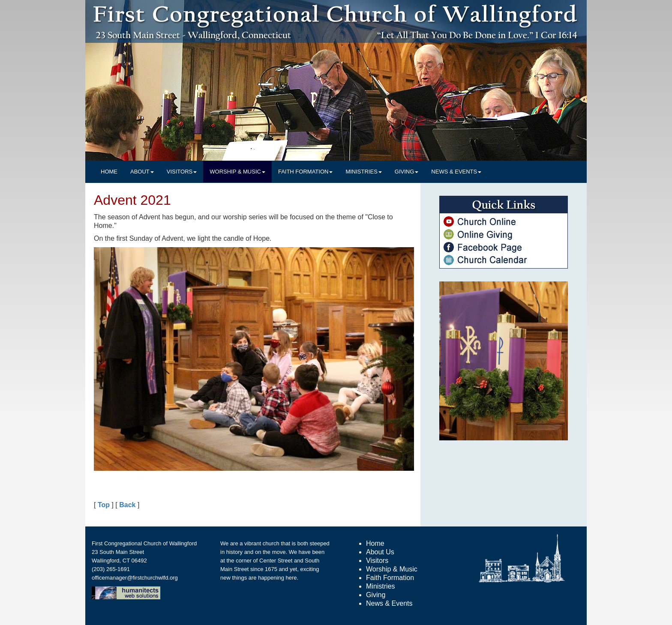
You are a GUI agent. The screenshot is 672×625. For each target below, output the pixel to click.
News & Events (389, 603)
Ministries (381, 586)
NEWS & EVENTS (456, 172)
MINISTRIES (363, 172)
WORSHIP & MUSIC (237, 172)
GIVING (407, 172)
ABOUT (142, 172)
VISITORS (182, 172)
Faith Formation (390, 578)
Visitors (377, 561)
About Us (380, 552)
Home (375, 543)
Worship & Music (392, 569)
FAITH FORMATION (305, 172)
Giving (376, 595)
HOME (109, 172)
